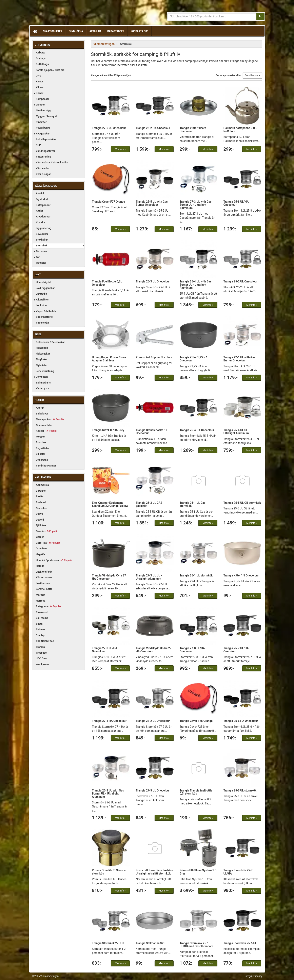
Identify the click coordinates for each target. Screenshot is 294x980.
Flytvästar (42, 365)
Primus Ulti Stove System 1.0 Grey (198, 872)
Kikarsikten (43, 300)
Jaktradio (42, 294)
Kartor (40, 81)
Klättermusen (44, 577)
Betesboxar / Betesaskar (50, 342)
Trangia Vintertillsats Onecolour (193, 129)
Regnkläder (43, 448)
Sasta (39, 624)
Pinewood (42, 612)
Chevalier (42, 508)
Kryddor (41, 222)
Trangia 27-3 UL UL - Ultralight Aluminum (149, 577)
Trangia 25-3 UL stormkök (240, 790)
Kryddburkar (43, 217)
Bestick (40, 193)
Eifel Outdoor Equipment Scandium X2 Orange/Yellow (110, 504)
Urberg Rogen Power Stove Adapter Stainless (109, 359)
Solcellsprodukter (46, 139)
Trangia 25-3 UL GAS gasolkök (149, 504)
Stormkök (42, 246)
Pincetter (41, 122)
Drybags (41, 58)
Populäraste (252, 75)
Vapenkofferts (44, 317)
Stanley (40, 635)
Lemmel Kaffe (44, 589)
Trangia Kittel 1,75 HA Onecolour (194, 359)
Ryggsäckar (43, 134)
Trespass (41, 653)
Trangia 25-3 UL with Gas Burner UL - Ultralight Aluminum (108, 794)
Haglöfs (41, 554)
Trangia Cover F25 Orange (196, 721)
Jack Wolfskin (44, 572)
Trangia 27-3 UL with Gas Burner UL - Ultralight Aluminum (196, 205)
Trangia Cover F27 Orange (108, 202)
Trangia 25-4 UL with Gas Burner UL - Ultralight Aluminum (196, 285)
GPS (38, 76)
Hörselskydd (43, 282)
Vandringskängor (46, 466)
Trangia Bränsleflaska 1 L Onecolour (152, 432)
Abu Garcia (42, 485)
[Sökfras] (212, 16)
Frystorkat (42, 199)
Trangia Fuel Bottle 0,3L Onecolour (107, 283)
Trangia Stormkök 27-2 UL (109, 943)
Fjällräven (42, 525)
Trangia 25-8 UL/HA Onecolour (236, 203)
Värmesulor (43, 168)
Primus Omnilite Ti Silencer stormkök (109, 872)
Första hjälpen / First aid (50, 70)
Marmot (41, 595)
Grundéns (42, 548)
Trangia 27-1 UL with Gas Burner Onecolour (239, 359)
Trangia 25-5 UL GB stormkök (242, 503)
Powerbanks (43, 128)
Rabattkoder (116, 31)
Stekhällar (42, 240)
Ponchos (41, 442)
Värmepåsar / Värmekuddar (52, 162)
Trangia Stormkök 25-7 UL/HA (238, 872)
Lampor (41, 105)
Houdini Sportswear (54, 560)
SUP (38, 145)
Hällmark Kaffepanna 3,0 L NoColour (240, 129)
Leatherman (43, 583)
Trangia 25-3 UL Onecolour (153, 281)
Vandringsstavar (46, 151)
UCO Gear (42, 658)
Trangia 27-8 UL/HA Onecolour (192, 650)
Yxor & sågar (43, 174)
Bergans (41, 491)
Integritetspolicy (254, 976)
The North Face (45, 641)
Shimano (41, 629)
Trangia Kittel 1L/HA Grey (108, 430)
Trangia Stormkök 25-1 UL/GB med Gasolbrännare (197, 945)
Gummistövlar (44, 425)
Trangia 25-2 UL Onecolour (240, 281)
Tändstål (41, 263)
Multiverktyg (43, 110)
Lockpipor (42, 305)
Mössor (40, 437)
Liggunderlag (44, 228)
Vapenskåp (43, 323)
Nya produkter (53, 31)
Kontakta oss (140, 31)
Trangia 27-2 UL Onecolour (153, 721)
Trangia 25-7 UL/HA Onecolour (236, 650)
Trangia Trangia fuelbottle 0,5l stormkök (196, 792)
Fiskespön (42, 348)
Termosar (42, 251)
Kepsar (47, 431)
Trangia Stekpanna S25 (151, 943)
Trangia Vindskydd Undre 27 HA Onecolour (154, 650)
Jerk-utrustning (45, 371)
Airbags (41, 53)
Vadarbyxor (43, 388)
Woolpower (43, 664)
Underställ (42, 460)
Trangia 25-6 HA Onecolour (241, 721)
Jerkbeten (42, 377)
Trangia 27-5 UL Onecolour (153, 790)
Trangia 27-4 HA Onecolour (109, 721)
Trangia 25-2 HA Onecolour (153, 128)
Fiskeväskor (43, 354)
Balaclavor (42, 414)
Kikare (40, 87)
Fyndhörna (76, 31)
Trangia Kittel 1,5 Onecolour (241, 575)
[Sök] (260, 16)
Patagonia (49, 606)
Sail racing (42, 618)
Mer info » (120, 149)
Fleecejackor (50, 419)
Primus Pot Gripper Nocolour (154, 357)
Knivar (40, 93)
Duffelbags (42, 64)
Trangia (40, 647)
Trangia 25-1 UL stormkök (196, 575)
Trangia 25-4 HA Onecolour (197, 430)
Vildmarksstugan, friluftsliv (70, 14)
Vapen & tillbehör (46, 311)
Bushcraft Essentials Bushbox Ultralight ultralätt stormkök (155, 872)
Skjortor (41, 454)
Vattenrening (44, 157)
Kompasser (43, 99)
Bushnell (41, 502)
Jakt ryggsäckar (45, 288)
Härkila (40, 566)
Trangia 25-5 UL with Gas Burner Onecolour (152, 203)
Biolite (40, 496)
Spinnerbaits (43, 383)
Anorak (40, 408)
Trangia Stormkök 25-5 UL (240, 943)
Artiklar (95, 31)
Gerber (40, 537)
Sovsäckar (42, 234)
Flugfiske (41, 359)
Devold (40, 520)
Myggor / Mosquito (47, 116)
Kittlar (40, 211)
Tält (38, 257)
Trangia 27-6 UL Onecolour (109, 128)
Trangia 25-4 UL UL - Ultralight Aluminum (237, 432)
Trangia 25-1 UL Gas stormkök (193, 504)
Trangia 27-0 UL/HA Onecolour (105, 650)
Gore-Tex (48, 543)
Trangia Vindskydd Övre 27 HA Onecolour (109, 577)
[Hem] (35, 31)
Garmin (47, 531)
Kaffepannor (43, 205)
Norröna (41, 601)
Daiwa (40, 514)
